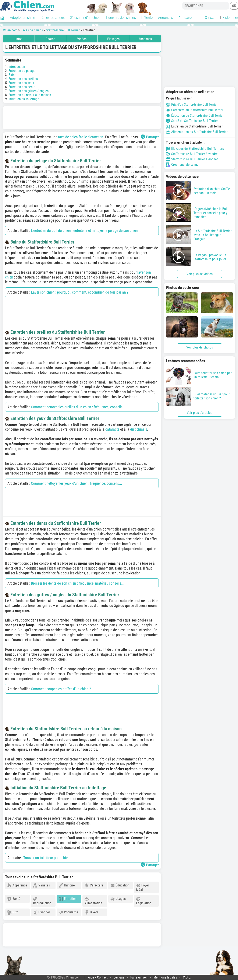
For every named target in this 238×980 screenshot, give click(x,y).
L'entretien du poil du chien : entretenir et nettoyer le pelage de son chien (84, 230)
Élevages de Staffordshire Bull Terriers (195, 149)
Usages (118, 899)
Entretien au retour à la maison (30, 95)
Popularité (68, 912)
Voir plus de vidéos (200, 274)
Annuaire (185, 17)
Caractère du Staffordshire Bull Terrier (195, 110)
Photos (50, 39)
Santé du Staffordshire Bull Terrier (192, 121)
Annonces (166, 17)
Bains (12, 75)
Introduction (17, 67)
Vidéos (82, 39)
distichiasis (139, 429)
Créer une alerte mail (183, 165)
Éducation (120, 885)
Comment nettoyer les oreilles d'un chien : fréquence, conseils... (78, 407)
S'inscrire (212, 17)
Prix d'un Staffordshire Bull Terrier (192, 104)
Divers (91, 912)
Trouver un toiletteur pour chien (46, 858)
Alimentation (93, 901)
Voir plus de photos (200, 347)
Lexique (119, 977)
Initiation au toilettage (24, 99)
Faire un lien (139, 977)
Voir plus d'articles (199, 413)
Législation (144, 901)
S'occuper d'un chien (85, 17)
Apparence (17, 885)
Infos (19, 39)
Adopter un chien (23, 17)
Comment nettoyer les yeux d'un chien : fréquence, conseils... (77, 483)
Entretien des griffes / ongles (29, 91)
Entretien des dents (22, 87)
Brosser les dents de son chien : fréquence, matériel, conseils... (78, 583)
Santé (14, 899)
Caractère (94, 885)
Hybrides (42, 912)
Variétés (41, 885)
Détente (147, 17)
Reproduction (42, 901)
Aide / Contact (98, 977)
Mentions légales (165, 977)
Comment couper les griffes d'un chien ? (61, 689)
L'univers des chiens (121, 17)
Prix (13, 912)
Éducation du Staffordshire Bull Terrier (195, 115)
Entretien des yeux (21, 83)
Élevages (113, 39)
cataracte (112, 429)
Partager (150, 137)
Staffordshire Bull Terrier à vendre (192, 154)
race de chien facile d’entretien (81, 137)
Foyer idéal (143, 888)
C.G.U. (187, 977)
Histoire (67, 885)
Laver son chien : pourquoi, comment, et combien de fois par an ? (80, 292)
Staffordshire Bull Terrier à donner (192, 159)
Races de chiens (53, 17)
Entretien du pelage (22, 71)
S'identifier (230, 17)
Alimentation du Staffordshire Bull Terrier (197, 132)
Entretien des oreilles (23, 79)
